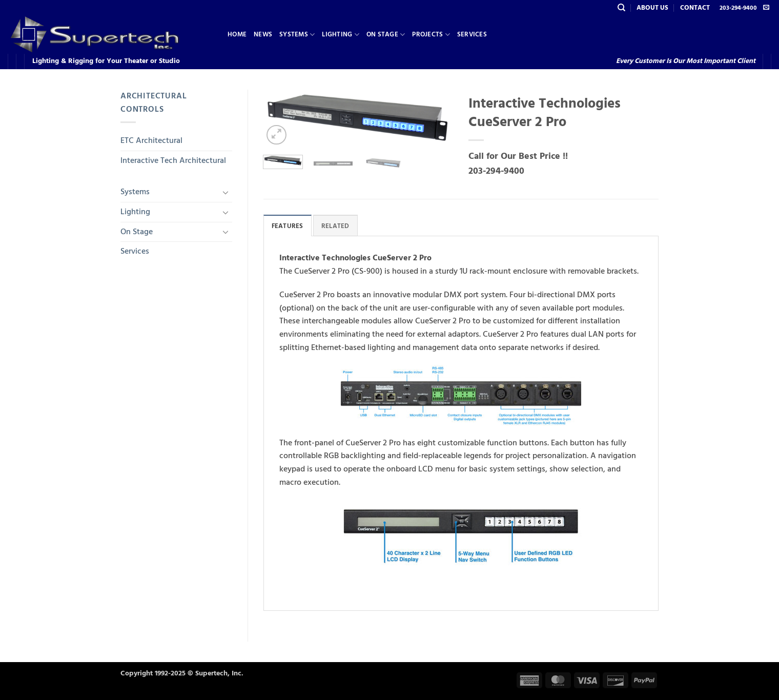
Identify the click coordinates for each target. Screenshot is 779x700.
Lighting (341, 34)
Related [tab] (335, 226)
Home (237, 34)
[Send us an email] (766, 8)
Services (472, 34)
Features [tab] (288, 226)
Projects (431, 34)
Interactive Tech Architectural (173, 160)
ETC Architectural (151, 140)
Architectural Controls (153, 102)
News (263, 34)
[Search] (621, 8)
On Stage (386, 34)
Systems (297, 34)
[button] (276, 135)
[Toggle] (226, 192)
